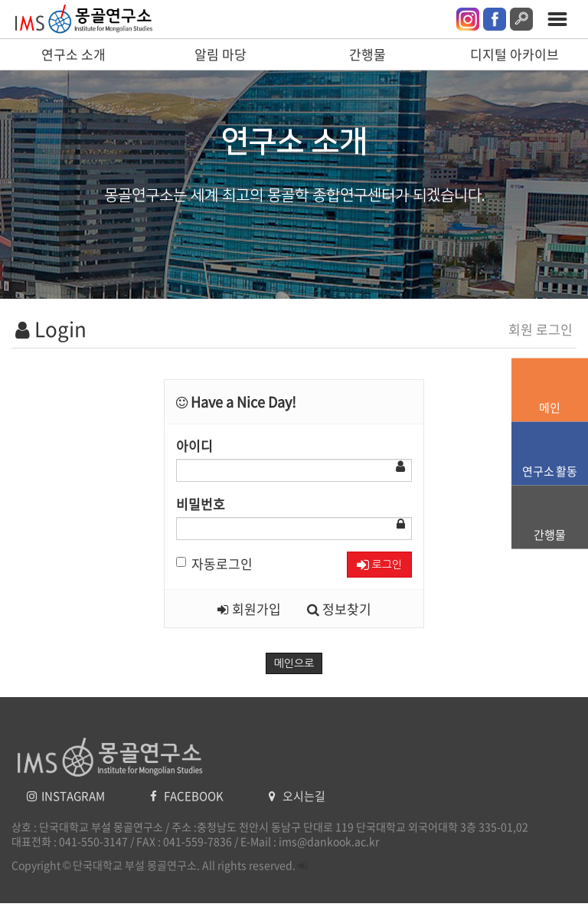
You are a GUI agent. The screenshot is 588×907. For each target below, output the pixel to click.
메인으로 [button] (294, 663)
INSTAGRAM (67, 796)
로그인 (379, 565)
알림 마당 (220, 54)
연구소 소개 (73, 54)
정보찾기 (339, 609)
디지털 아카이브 (514, 54)
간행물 (367, 54)
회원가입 (249, 609)
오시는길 (297, 796)
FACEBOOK (188, 796)
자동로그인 (214, 563)
